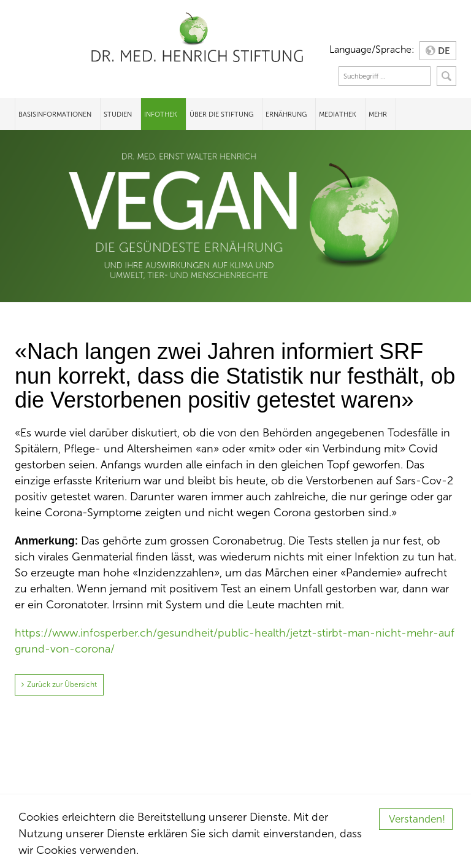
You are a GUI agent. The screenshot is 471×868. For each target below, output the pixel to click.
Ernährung (286, 114)
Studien (118, 114)
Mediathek (338, 114)
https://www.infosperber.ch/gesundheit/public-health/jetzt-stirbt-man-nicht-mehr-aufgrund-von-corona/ (235, 641)
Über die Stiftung (221, 114)
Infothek (161, 114)
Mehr (378, 114)
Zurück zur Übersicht (62, 684)
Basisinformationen (55, 114)
